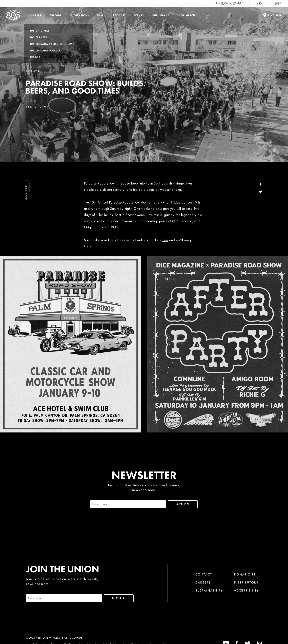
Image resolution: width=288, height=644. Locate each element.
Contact (204, 574)
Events (139, 15)
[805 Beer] (259, 3)
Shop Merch (186, 15)
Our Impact (160, 15)
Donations (245, 574)
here (165, 240)
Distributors (246, 582)
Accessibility (246, 590)
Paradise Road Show (99, 183)
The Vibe (56, 15)
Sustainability (209, 590)
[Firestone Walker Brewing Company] (230, 3)
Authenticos (79, 15)
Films (101, 15)
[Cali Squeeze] (278, 3)
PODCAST (119, 15)
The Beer (35, 15)
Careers (203, 582)
